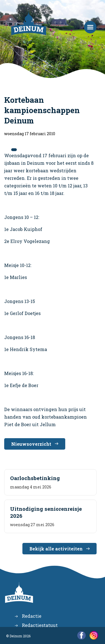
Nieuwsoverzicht (31, 444)
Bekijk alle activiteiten (56, 549)
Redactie (32, 616)
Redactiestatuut (40, 625)
